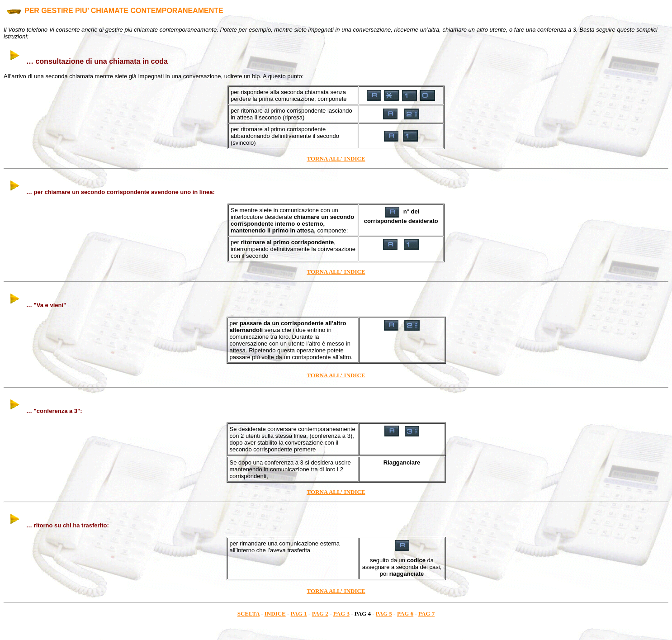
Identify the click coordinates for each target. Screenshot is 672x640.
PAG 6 (405, 614)
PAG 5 (384, 614)
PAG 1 (299, 614)
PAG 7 (426, 614)
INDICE (275, 614)
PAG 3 (341, 614)
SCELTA (248, 614)
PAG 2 (320, 614)
